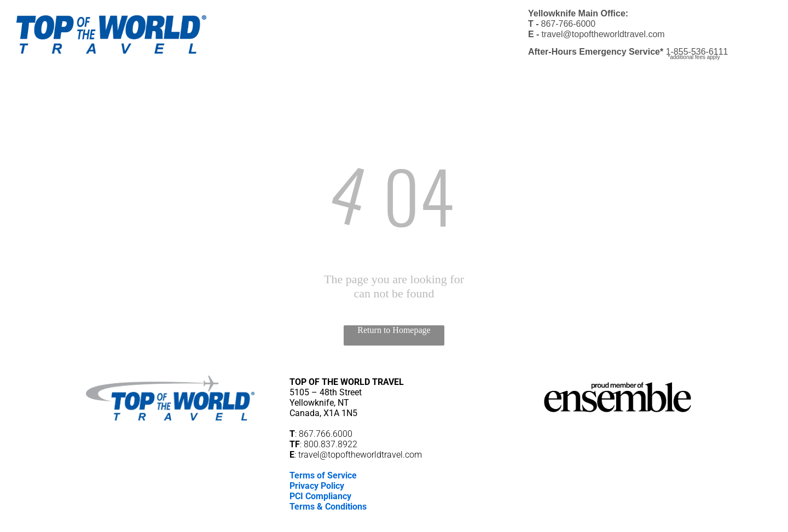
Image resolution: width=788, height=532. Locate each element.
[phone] (413, 522)
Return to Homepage (394, 330)
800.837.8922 (331, 444)
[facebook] (375, 522)
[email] (394, 522)
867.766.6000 (326, 434)
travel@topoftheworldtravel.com (360, 455)
